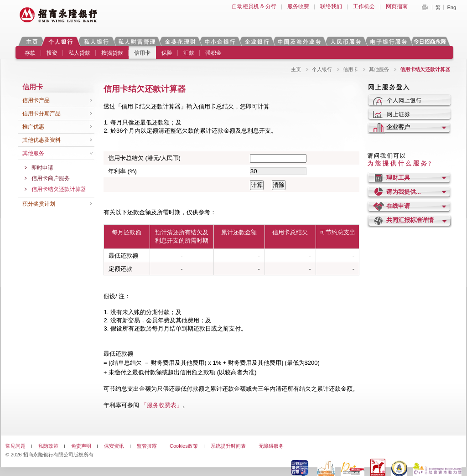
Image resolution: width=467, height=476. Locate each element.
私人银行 (96, 41)
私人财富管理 (137, 41)
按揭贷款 (112, 53)
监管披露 (147, 446)
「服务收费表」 (162, 405)
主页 (32, 41)
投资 (52, 53)
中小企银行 (220, 41)
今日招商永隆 (431, 41)
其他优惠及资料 (42, 140)
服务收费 (298, 6)
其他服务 (379, 69)
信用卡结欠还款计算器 (59, 189)
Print (425, 7)
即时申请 (42, 168)
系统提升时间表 (228, 446)
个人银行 (61, 41)
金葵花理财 (180, 41)
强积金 (213, 53)
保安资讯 (114, 446)
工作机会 (364, 6)
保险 (167, 53)
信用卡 (142, 53)
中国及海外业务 (299, 41)
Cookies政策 (184, 446)
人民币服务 (345, 41)
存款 (30, 53)
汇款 (189, 53)
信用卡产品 (36, 100)
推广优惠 (33, 127)
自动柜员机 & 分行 (254, 6)
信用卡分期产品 (42, 114)
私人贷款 (79, 53)
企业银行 (257, 41)
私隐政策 (48, 446)
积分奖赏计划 (39, 204)
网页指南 (397, 6)
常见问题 (16, 446)
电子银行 (388, 41)
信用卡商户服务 (51, 178)
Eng (451, 7)
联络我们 (331, 6)
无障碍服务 (271, 446)
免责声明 (81, 446)
